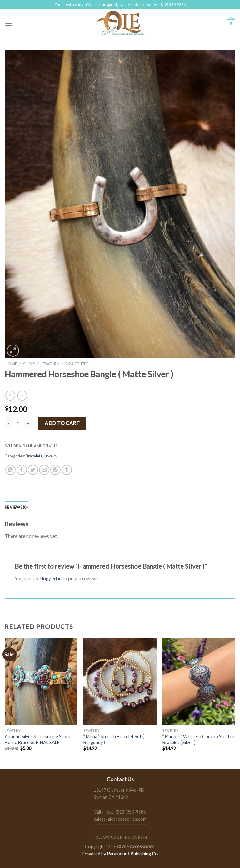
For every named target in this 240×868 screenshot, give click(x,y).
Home (11, 364)
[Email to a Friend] (44, 470)
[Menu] (8, 24)
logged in (52, 578)
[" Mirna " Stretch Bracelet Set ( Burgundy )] (120, 682)
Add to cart (62, 423)
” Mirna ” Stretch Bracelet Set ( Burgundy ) (114, 739)
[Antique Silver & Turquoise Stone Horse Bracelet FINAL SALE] (41, 682)
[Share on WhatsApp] (10, 470)
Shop (29, 364)
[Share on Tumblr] (67, 470)
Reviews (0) (16, 507)
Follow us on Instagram (120, 837)
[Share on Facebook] (22, 470)
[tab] (16, 507)
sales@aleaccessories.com (120, 819)
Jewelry (50, 364)
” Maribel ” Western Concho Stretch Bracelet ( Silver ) (198, 739)
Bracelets (77, 364)
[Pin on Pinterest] (55, 470)
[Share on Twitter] (33, 470)
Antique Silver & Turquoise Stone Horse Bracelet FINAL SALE (38, 739)
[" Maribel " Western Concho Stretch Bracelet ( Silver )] (199, 682)
